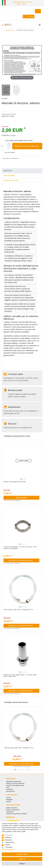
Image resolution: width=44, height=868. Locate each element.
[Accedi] (14, 17)
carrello (9, 801)
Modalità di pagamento (14, 781)
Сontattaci (9, 789)
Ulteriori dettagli (9, 175)
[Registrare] (18, 17)
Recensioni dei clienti (11, 180)
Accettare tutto (22, 854)
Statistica (8, 837)
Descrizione (8, 171)
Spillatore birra (10, 30)
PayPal (8, 845)
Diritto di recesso (12, 808)
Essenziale (9, 835)
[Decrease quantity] (9, 148)
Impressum (10, 812)
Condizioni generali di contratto (16, 814)
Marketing (9, 840)
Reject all (22, 859)
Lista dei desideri (9, 153)
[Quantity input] (4, 146)
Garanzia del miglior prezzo (15, 785)
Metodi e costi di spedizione (15, 783)
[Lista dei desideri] (21, 17)
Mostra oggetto (21, 498)
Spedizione (15, 158)
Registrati (9, 799)
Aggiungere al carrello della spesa (27, 146)
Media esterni (10, 842)
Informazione (10, 791)
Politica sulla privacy (13, 810)
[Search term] (20, 11)
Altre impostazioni (8, 850)
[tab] (22, 171)
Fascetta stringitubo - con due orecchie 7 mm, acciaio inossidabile (20, 548)
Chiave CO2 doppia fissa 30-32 (15, 482)
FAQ (8, 787)
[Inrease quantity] (9, 144)
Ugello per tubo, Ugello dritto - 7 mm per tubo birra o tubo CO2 (20, 676)
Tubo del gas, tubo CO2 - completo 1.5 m (18, 610)
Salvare (22, 864)
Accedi (8, 798)
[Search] (38, 11)
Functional (9, 847)
